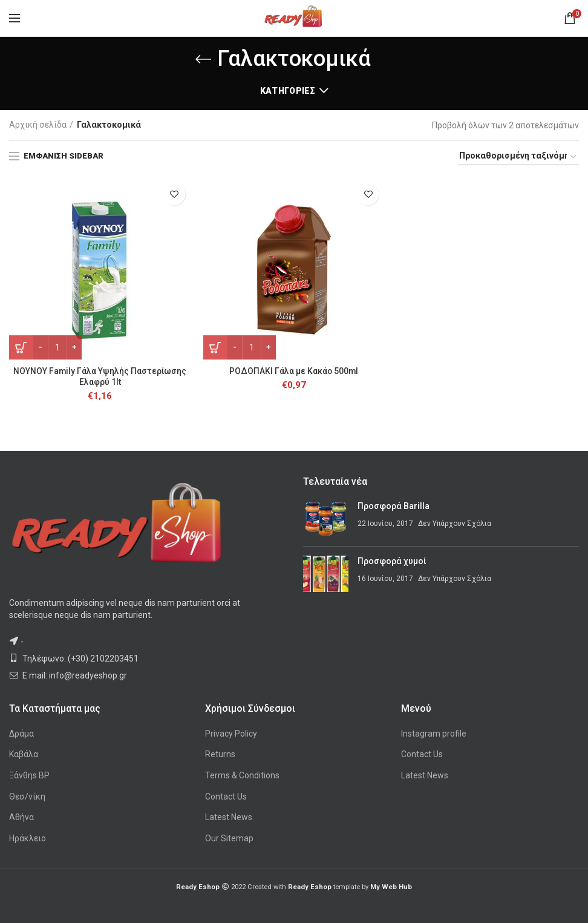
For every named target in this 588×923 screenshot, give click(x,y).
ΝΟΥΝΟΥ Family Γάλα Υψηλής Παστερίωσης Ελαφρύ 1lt (100, 376)
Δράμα (21, 734)
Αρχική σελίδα (38, 125)
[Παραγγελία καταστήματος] (518, 158)
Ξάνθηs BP (29, 775)
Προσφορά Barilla (394, 507)
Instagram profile (434, 734)
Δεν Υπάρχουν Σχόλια (455, 524)
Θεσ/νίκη (27, 797)
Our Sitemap (229, 838)
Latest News (229, 817)
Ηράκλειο (28, 838)
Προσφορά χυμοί (392, 562)
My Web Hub (391, 888)
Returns (220, 755)
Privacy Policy (231, 734)
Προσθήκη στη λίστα (175, 195)
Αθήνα (21, 817)
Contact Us (226, 797)
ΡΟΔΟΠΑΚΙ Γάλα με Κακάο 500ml (294, 371)
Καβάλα (24, 755)
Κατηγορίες (288, 91)
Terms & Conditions (242, 775)
